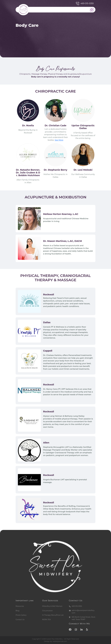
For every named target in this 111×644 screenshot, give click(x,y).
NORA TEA (46, 620)
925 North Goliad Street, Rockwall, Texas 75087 (83, 618)
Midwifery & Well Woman (52, 606)
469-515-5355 (85, 3)
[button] (92, 10)
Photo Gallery (21, 615)
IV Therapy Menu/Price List (53, 615)
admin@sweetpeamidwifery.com (83, 612)
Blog (17, 611)
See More (59, 140)
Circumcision (47, 611)
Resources (20, 606)
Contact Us (20, 620)
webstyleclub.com (60, 641)
